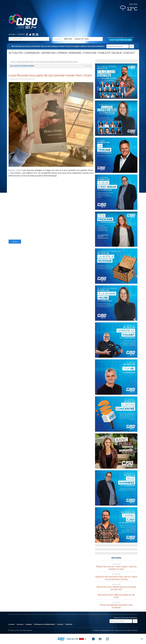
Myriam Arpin (15, 170)
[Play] (93, 639)
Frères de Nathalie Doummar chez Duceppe (116, 606)
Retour (15, 242)
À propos (20, 624)
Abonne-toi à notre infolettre (126, 618)
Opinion (62, 53)
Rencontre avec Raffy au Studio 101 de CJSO (116, 596)
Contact (22, 34)
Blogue (117, 53)
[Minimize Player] (142, 639)
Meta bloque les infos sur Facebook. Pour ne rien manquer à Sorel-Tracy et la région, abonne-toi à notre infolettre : (73, 46)
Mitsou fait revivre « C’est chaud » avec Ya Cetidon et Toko (116, 568)
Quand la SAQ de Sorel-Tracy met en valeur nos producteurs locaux (116, 578)
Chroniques (32, 53)
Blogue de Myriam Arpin (25, 62)
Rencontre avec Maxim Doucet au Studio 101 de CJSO (116, 588)
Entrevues (49, 53)
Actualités (16, 53)
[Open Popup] (107, 639)
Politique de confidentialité (45, 624)
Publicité (105, 53)
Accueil (12, 34)
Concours (90, 53)
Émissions (75, 53)
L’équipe (29, 624)
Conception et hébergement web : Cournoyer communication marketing (115, 630)
